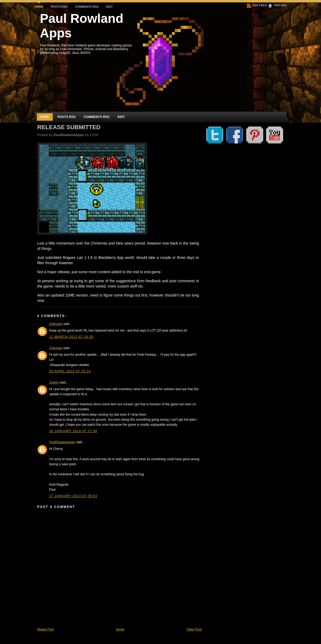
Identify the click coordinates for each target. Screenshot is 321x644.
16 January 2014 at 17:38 (73, 431)
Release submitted (69, 127)
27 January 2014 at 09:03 (73, 496)
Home (39, 7)
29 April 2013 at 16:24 (70, 371)
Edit (109, 7)
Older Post (194, 629)
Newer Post (46, 629)
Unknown (56, 324)
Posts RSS (59, 7)
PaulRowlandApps (62, 442)
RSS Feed (257, 5)
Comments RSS (87, 7)
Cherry (54, 382)
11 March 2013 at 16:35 (71, 337)
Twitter (277, 5)
